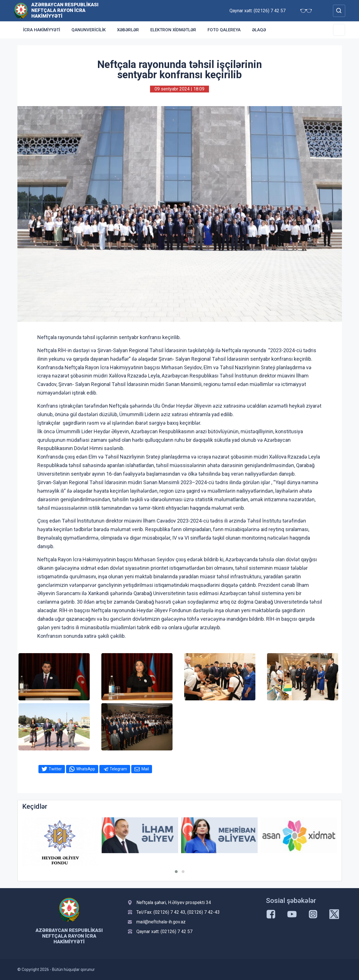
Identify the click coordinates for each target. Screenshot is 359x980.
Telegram (118, 769)
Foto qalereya (224, 30)
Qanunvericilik (89, 30)
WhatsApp (86, 769)
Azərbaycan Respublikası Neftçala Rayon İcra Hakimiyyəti (65, 10)
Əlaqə (259, 30)
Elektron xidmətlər (173, 30)
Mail (145, 769)
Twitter (55, 769)
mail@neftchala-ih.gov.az (161, 922)
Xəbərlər (128, 30)
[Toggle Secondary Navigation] (339, 30)
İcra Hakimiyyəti (42, 30)
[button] (176, 872)
